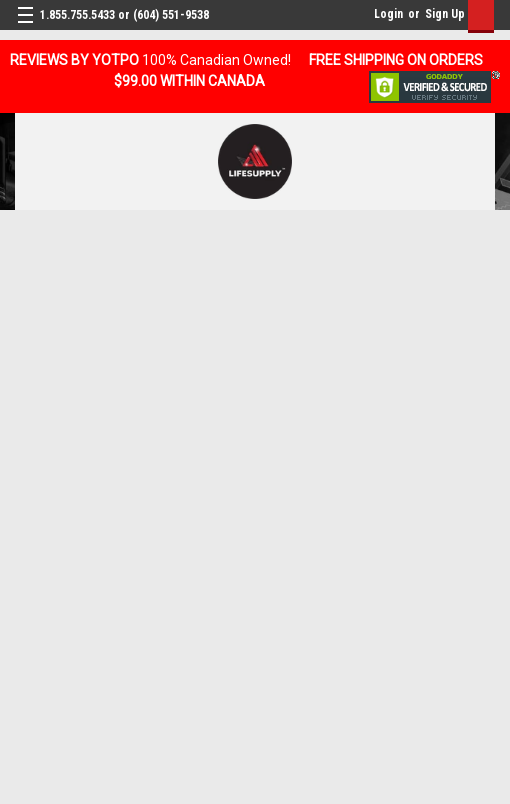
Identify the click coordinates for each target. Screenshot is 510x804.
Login (388, 14)
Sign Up (445, 14)
